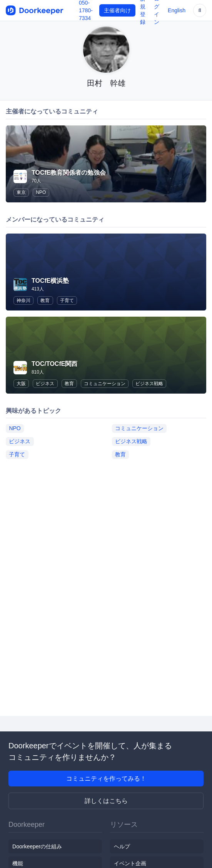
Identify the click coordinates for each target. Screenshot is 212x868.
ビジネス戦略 (149, 384)
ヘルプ (122, 846)
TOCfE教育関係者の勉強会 (69, 173)
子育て (67, 300)
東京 (21, 192)
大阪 (21, 384)
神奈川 (23, 300)
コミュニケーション (105, 384)
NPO (41, 192)
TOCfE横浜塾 (50, 281)
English (177, 10)
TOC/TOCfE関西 (54, 364)
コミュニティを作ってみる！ (106, 779)
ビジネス (45, 384)
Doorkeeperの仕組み (37, 846)
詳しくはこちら (106, 801)
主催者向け (117, 10)
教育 (45, 300)
